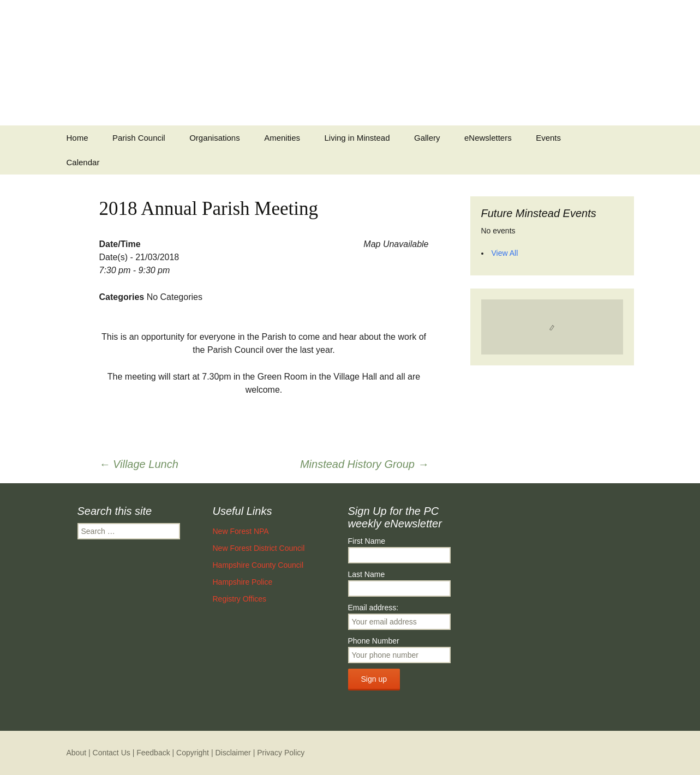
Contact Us (112, 753)
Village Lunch (139, 464)
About (77, 753)
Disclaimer (233, 753)
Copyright (193, 753)
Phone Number (374, 641)
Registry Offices (240, 599)
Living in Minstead (357, 138)
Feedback (153, 753)
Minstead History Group (364, 464)
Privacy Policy (281, 753)
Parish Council (139, 138)
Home (77, 138)
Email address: (373, 608)
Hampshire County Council (258, 565)
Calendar (83, 162)
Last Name (367, 574)
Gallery (427, 138)
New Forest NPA (241, 531)
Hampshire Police (243, 582)
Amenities (282, 138)
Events (548, 138)
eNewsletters (488, 138)
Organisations (215, 138)
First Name (367, 541)
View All (505, 253)
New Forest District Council (259, 548)
